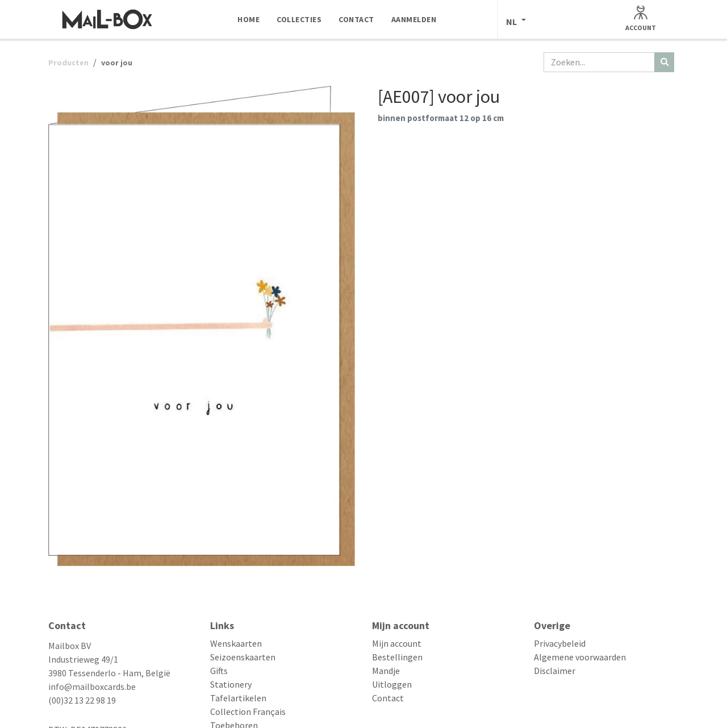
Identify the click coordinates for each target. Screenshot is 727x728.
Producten (68, 63)
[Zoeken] (664, 62)
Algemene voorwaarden (580, 657)
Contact (388, 698)
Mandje (386, 671)
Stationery (231, 684)
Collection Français (248, 712)
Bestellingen (397, 657)
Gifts (219, 671)
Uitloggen (392, 684)
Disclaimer (555, 671)
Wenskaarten (236, 643)
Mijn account (397, 643)
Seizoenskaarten (243, 657)
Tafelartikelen (238, 698)
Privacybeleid (560, 643)
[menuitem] (248, 19)
